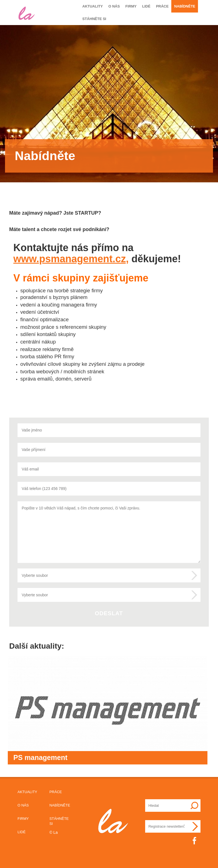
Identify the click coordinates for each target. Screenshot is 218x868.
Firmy (131, 6)
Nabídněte (185, 6)
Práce (162, 6)
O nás (114, 6)
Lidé (146, 6)
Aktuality (93, 6)
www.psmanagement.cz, (71, 259)
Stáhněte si (94, 19)
